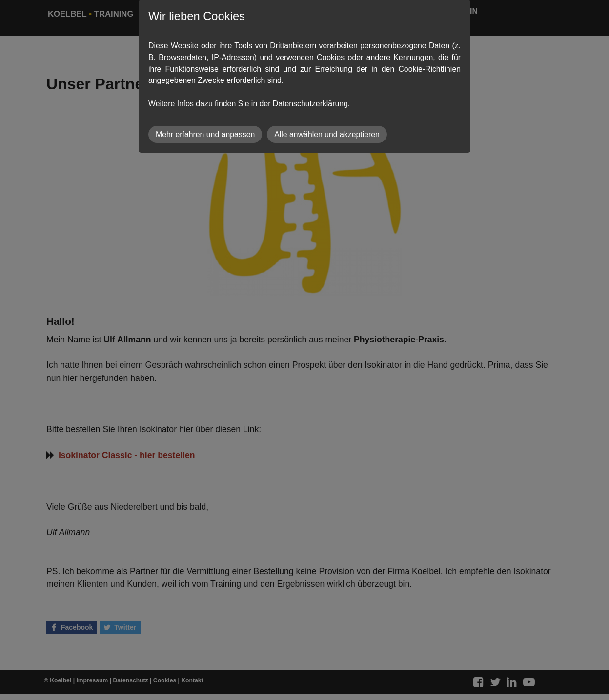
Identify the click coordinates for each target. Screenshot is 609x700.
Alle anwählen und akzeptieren (327, 134)
